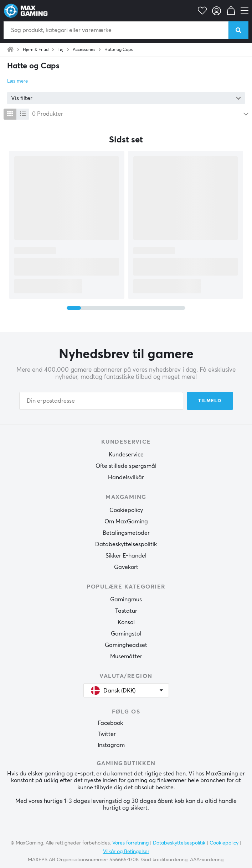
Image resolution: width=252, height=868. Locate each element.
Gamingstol (126, 634)
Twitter (107, 734)
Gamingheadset (126, 645)
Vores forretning (130, 843)
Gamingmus (126, 600)
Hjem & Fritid (36, 50)
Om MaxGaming (126, 522)
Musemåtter (126, 657)
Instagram (111, 745)
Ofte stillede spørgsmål (126, 466)
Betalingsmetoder (126, 533)
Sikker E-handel (126, 556)
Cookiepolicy (126, 510)
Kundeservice (126, 455)
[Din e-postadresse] (101, 401)
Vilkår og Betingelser (126, 852)
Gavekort (126, 567)
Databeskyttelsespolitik (126, 544)
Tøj (61, 50)
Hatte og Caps (119, 50)
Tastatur (126, 611)
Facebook (110, 723)
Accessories (84, 50)
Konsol (126, 622)
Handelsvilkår (126, 477)
